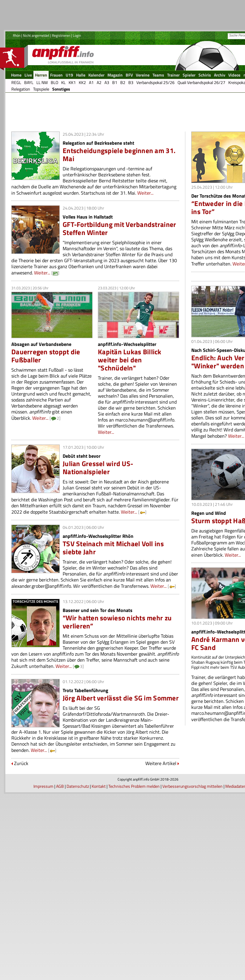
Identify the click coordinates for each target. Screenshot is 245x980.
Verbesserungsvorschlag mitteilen (192, 786)
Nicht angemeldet (36, 35)
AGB (60, 786)
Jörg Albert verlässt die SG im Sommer (121, 698)
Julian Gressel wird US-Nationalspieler (98, 468)
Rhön (17, 35)
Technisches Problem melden (134, 786)
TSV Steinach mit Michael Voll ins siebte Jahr (113, 548)
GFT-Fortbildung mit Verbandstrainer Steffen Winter (119, 228)
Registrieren (61, 35)
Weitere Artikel (161, 763)
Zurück (21, 763)
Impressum (43, 786)
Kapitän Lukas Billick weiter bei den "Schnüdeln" (130, 360)
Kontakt (99, 786)
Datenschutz (78, 786)
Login (77, 35)
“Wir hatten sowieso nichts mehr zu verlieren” (117, 622)
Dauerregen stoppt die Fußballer (46, 356)
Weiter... (145, 193)
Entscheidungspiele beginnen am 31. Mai (119, 155)
